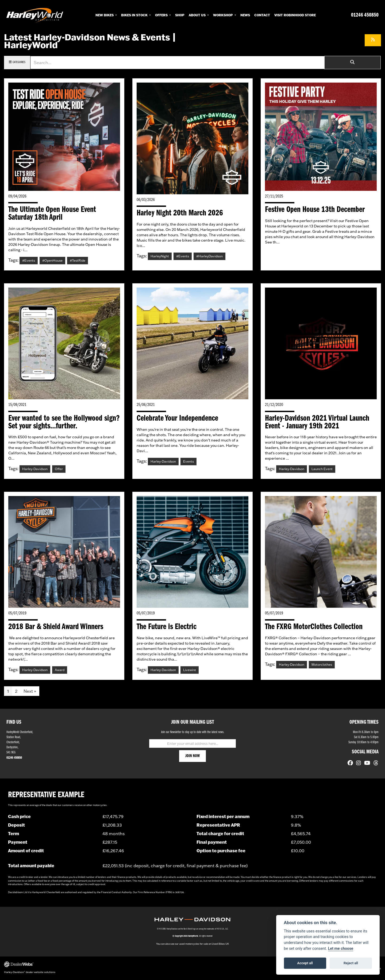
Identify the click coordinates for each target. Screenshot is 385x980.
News (245, 15)
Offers (162, 15)
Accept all (305, 963)
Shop (180, 15)
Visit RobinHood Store (295, 15)
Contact (262, 15)
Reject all (351, 963)
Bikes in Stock (135, 15)
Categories (17, 62)
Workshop (223, 15)
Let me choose (341, 949)
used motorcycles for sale (194, 945)
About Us (198, 15)
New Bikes (105, 15)
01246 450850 (365, 15)
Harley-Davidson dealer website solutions (30, 973)
